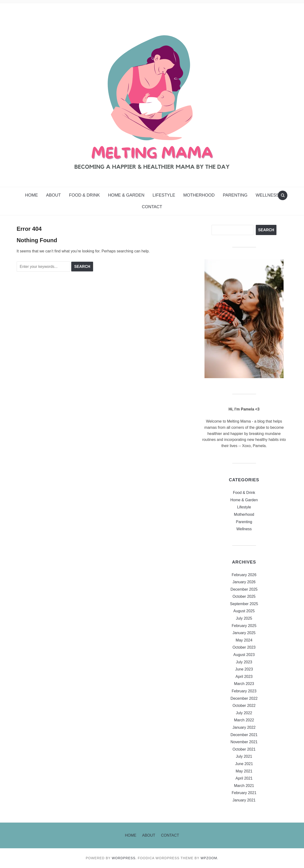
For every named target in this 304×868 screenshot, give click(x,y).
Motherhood (199, 195)
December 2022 (244, 698)
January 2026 (244, 582)
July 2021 (244, 756)
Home (31, 195)
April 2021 (244, 778)
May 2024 (244, 640)
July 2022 (244, 713)
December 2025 (244, 589)
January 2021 (244, 800)
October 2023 (244, 647)
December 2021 (244, 735)
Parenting (235, 195)
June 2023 (244, 669)
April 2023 (244, 677)
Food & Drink (84, 195)
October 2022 (244, 706)
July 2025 (244, 618)
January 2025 (244, 633)
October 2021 (244, 749)
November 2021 (244, 742)
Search (266, 230)
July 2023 (244, 662)
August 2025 (244, 611)
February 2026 (244, 575)
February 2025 (244, 626)
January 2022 (244, 727)
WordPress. (124, 858)
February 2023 (244, 691)
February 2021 (244, 793)
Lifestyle (164, 195)
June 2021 (244, 764)
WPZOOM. (210, 858)
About (53, 195)
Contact (152, 207)
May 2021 (244, 771)
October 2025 (244, 596)
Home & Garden (126, 195)
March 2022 (244, 720)
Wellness (267, 195)
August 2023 (244, 655)
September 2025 (244, 604)
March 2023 (244, 684)
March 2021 (244, 786)
